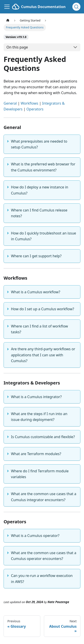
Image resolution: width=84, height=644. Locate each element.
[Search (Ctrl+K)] (76, 7)
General (10, 103)
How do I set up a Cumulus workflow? (43, 309)
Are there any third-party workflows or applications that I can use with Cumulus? (43, 355)
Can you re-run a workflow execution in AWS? (42, 579)
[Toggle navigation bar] (7, 7)
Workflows (29, 103)
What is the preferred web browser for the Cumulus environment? (43, 167)
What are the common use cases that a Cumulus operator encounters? (44, 556)
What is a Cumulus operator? (35, 536)
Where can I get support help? (36, 256)
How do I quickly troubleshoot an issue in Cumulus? (44, 236)
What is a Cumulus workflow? (36, 292)
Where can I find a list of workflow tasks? (39, 329)
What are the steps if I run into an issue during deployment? (39, 417)
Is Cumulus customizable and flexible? (43, 437)
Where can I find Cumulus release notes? (39, 213)
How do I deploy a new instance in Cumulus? (40, 190)
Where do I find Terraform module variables (40, 474)
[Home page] (8, 20)
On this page (17, 47)
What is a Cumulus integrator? (36, 397)
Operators (35, 109)
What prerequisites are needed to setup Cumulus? (39, 144)
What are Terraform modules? (36, 454)
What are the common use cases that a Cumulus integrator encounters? (44, 497)
